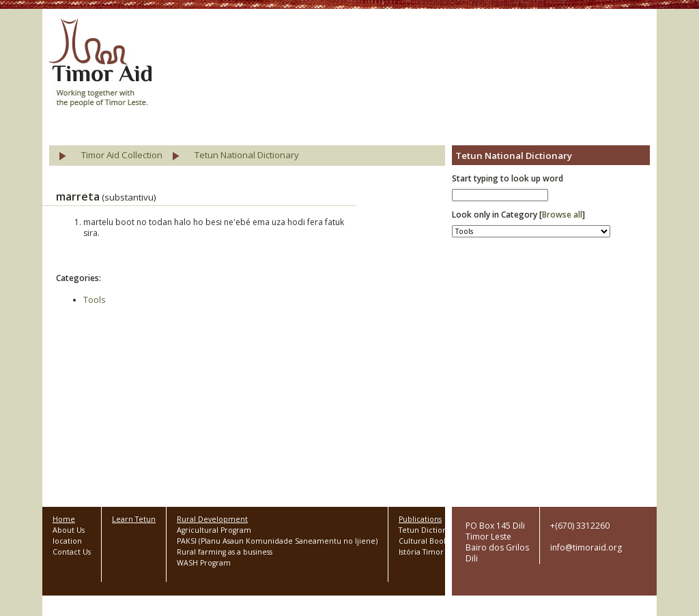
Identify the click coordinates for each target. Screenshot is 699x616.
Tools (94, 300)
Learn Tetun (134, 519)
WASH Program (204, 563)
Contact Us (72, 552)
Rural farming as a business (225, 552)
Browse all (562, 215)
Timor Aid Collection (122, 155)
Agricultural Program (214, 530)
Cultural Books (425, 541)
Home (64, 519)
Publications (420, 519)
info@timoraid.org (586, 547)
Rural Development (212, 519)
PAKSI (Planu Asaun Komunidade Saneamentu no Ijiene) (277, 541)
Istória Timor (421, 552)
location (67, 541)
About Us (69, 530)
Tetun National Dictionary (247, 155)
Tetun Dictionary (428, 530)
